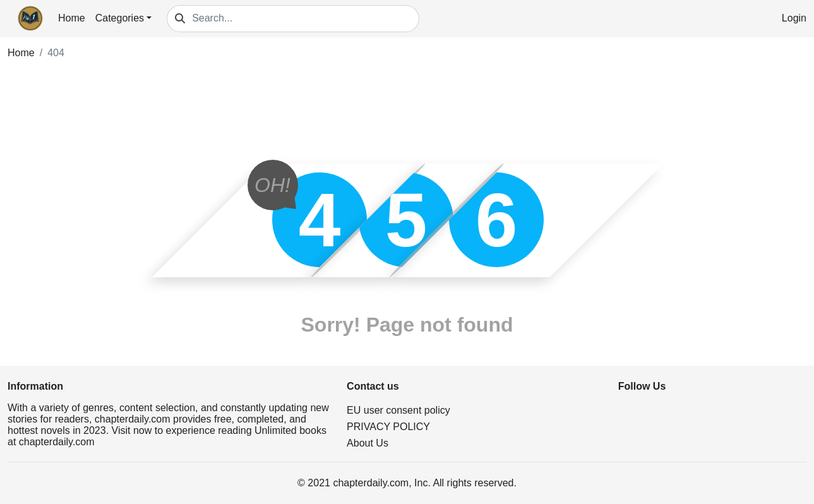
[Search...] (306, 19)
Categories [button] (120, 18)
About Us (368, 443)
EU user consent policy (398, 410)
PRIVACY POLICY (388, 427)
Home (72, 18)
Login (794, 18)
